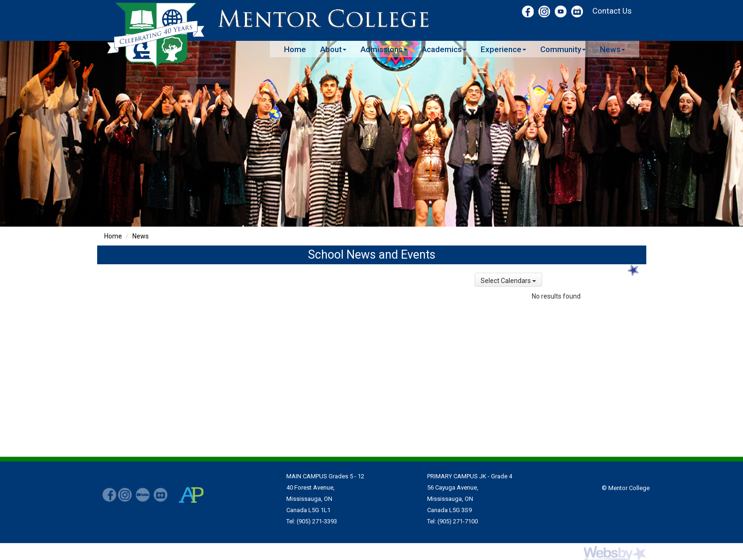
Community (563, 49)
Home (295, 49)
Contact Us (612, 11)
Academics (444, 49)
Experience (503, 49)
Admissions (384, 49)
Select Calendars (508, 281)
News (613, 49)
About (333, 49)
